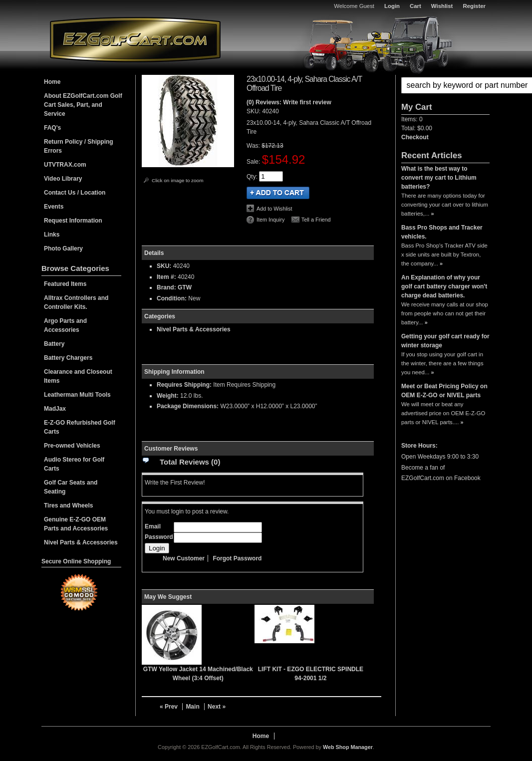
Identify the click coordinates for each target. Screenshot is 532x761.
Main (192, 707)
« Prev (169, 707)
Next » (217, 707)
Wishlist (442, 6)
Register (474, 6)
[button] (445, 85)
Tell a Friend (316, 220)
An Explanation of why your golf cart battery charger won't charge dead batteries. (444, 286)
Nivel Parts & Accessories (194, 329)
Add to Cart (278, 193)
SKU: (254, 111)
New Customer (184, 558)
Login (392, 6)
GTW (185, 287)
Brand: (166, 287)
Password (159, 537)
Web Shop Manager (348, 747)
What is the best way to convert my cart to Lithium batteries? (439, 178)
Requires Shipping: (184, 385)
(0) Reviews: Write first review (289, 102)
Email (153, 526)
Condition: (172, 298)
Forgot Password (237, 558)
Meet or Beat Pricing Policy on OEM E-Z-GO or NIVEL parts (444, 391)
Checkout (415, 137)
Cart (415, 6)
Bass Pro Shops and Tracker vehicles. (442, 232)
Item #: (167, 277)
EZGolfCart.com (135, 39)
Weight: (168, 396)
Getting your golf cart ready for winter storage (445, 341)
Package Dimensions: (188, 406)
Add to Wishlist (274, 209)
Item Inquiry (270, 220)
